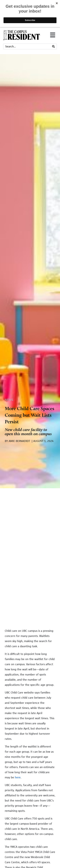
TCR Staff (20, 765)
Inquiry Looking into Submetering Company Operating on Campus (28, 655)
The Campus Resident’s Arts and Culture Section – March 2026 (32, 753)
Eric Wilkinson (24, 667)
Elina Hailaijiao (25, 691)
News (9, 155)
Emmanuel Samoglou (29, 737)
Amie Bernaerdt (25, 714)
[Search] (53, 46)
